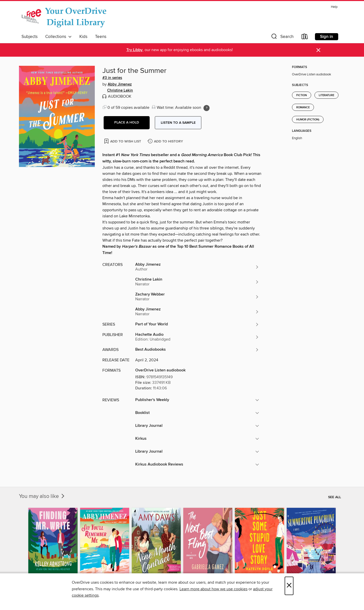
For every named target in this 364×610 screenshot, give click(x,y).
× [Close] (289, 586)
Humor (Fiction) (308, 120)
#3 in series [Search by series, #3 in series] (112, 78)
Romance (303, 108)
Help (334, 7)
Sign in (327, 37)
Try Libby (134, 50)
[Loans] (305, 38)
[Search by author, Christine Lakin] (197, 282)
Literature (326, 95)
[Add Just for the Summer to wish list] (123, 141)
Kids (83, 37)
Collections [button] (59, 37)
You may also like (42, 496)
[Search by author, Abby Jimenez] (197, 267)
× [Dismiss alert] (318, 50)
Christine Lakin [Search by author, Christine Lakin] (120, 91)
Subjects (30, 37)
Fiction (302, 95)
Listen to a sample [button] (178, 123)
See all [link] (335, 497)
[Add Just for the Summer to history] (166, 142)
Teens (101, 37)
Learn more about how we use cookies (213, 589)
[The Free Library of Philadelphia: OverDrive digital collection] (65, 17)
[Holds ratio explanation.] (207, 108)
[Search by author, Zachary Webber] (197, 297)
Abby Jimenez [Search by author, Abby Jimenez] (120, 85)
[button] (282, 38)
